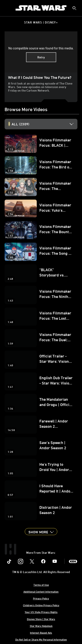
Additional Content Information (41, 592)
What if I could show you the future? (40, 77)
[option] (44, 124)
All (20, 124)
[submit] (74, 8)
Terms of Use (41, 585)
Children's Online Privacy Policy (41, 605)
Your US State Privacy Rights (41, 612)
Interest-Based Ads (41, 633)
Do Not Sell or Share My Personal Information (41, 639)
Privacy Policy (41, 598)
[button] (41, 532)
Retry (41, 57)
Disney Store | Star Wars (41, 619)
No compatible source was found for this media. (41, 48)
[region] (41, 52)
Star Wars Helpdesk (41, 626)
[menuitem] (7, 8)
